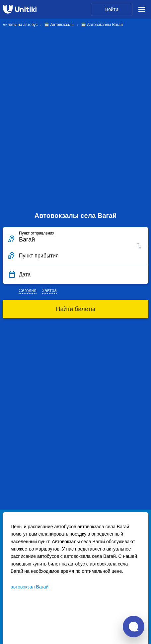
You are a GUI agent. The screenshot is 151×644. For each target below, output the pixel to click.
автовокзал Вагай (30, 587)
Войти (112, 9)
